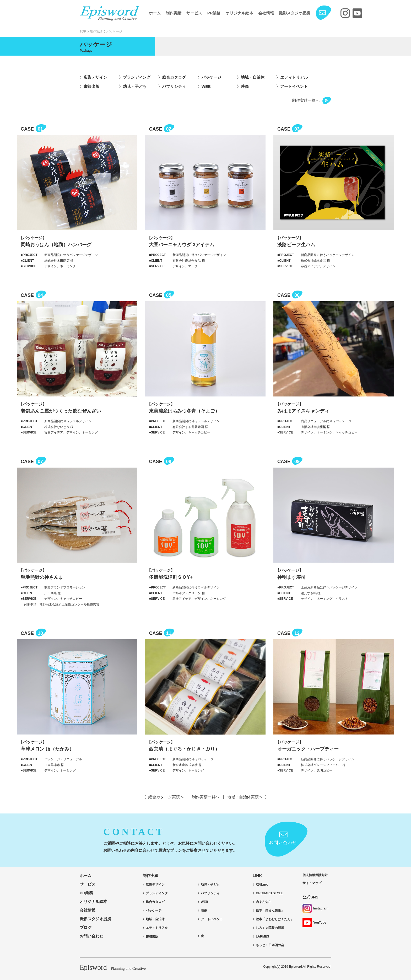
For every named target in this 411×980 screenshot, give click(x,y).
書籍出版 (91, 86)
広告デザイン (95, 77)
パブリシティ (174, 86)
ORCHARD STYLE (269, 893)
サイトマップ (312, 883)
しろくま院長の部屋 (270, 928)
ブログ (86, 927)
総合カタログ (174, 77)
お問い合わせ (91, 936)
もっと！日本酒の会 (270, 945)
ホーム (155, 13)
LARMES (263, 936)
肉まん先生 (264, 902)
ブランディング (137, 77)
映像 (245, 86)
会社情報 (266, 13)
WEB (206, 86)
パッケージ (211, 77)
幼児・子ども (135, 86)
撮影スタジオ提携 (295, 13)
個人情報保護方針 (315, 875)
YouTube (314, 923)
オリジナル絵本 (239, 13)
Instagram (315, 908)
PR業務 (214, 13)
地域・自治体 (253, 77)
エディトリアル (294, 77)
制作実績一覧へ (306, 100)
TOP (83, 31)
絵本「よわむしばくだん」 (275, 919)
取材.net (262, 885)
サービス (194, 13)
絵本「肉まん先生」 (270, 911)
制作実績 (174, 13)
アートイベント (294, 86)
